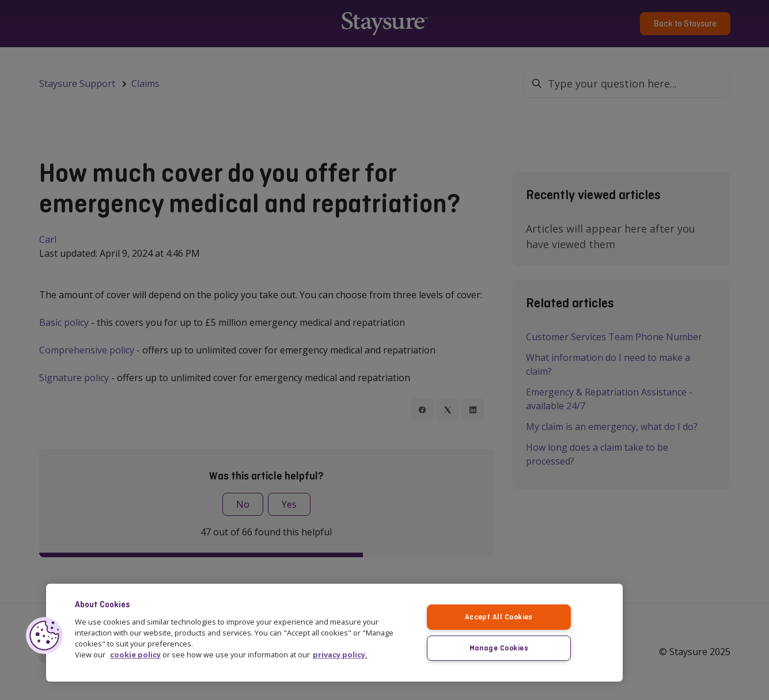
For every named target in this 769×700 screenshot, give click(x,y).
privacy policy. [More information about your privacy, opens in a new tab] (340, 655)
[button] (44, 635)
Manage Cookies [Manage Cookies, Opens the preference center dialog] (499, 648)
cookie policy (135, 655)
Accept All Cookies (499, 616)
